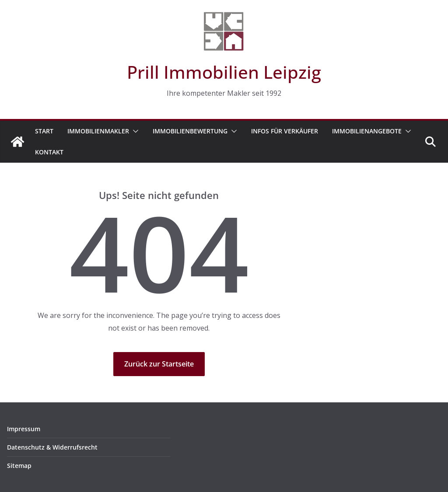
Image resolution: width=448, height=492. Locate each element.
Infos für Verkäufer (285, 131)
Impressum (24, 429)
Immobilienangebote (367, 131)
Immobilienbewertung (190, 131)
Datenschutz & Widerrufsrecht (52, 447)
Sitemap (19, 466)
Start (44, 131)
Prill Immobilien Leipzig (224, 72)
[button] (134, 131)
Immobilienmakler (98, 131)
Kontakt (49, 152)
